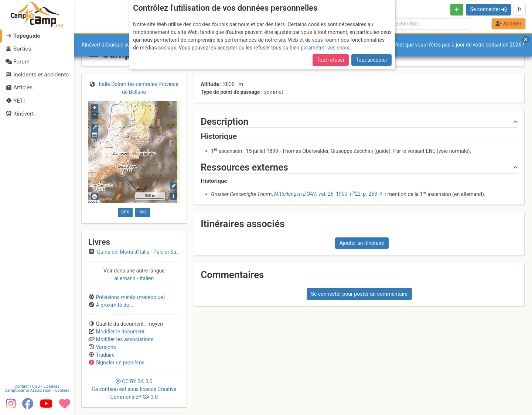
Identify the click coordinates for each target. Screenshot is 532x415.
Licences (52, 386)
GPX (125, 212)
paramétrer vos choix (325, 48)
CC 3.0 (134, 389)
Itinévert (91, 45)
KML (143, 212)
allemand (126, 278)
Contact (21, 386)
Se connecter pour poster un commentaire (359, 294)
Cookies (62, 390)
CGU (36, 386)
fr (519, 9)
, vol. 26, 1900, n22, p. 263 (326, 194)
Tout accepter (372, 60)
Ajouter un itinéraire (362, 243)
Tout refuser (330, 60)
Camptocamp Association (28, 390)
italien (146, 278)
